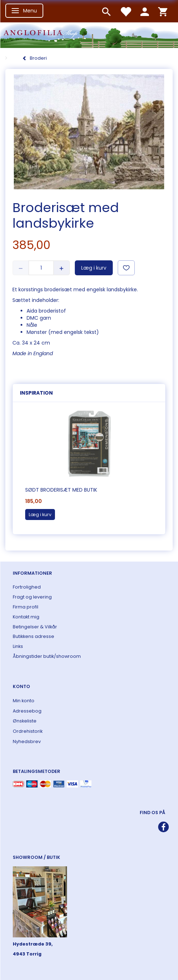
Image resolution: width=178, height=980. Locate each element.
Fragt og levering (32, 597)
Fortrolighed (27, 587)
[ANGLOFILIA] (89, 34)
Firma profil (26, 607)
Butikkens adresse (34, 636)
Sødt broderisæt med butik (61, 490)
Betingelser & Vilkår (35, 627)
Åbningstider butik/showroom (47, 656)
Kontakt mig (26, 617)
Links (18, 646)
